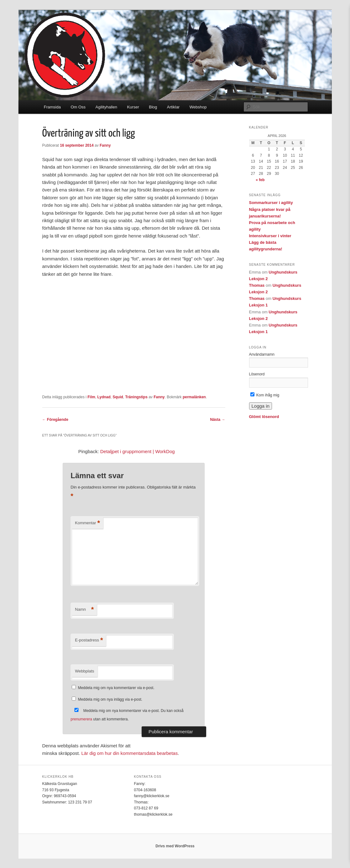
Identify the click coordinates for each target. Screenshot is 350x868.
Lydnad (104, 397)
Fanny (105, 145)
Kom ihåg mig (265, 395)
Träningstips (136, 397)
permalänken (194, 397)
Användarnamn (262, 354)
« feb (260, 180)
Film (91, 397)
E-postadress (89, 640)
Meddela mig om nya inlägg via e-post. (110, 699)
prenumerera (81, 719)
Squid (118, 397)
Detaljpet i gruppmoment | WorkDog (138, 451)
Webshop (198, 107)
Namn (84, 610)
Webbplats (84, 671)
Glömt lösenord (264, 417)
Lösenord (257, 374)
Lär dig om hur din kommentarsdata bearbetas (130, 753)
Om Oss (78, 107)
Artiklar (173, 107)
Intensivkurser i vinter (270, 236)
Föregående (55, 420)
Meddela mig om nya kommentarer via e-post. (116, 688)
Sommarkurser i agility (271, 203)
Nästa (217, 420)
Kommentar (87, 523)
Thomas (257, 285)
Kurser (133, 107)
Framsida (52, 107)
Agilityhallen (106, 107)
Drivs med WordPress (175, 846)
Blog (153, 107)
